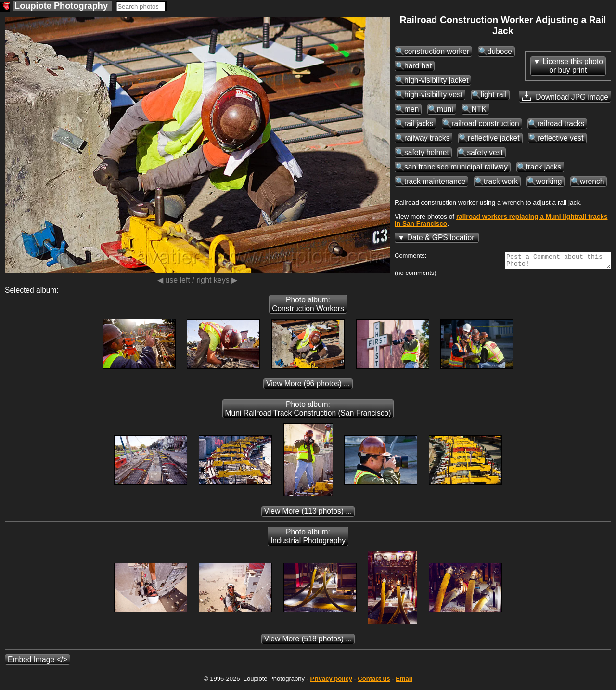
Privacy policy (331, 682)
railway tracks (427, 138)
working (549, 181)
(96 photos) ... (308, 386)
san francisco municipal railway (456, 167)
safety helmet (427, 152)
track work (501, 181)
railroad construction (485, 124)
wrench (592, 181)
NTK (479, 109)
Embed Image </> (38, 662)
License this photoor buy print (573, 66)
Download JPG (565, 96)
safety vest (485, 152)
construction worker (437, 51)
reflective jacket (494, 138)
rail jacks (419, 124)
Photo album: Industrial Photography (308, 539)
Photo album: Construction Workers (308, 307)
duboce (500, 51)
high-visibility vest (433, 95)
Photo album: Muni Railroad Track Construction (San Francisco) (308, 411)
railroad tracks (561, 124)
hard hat (418, 66)
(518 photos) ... (308, 642)
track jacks (544, 167)
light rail (494, 95)
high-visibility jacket (436, 80)
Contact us (374, 682)
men (411, 109)
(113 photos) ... (308, 514)
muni (445, 109)
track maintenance (435, 181)
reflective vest (560, 138)
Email (404, 682)
